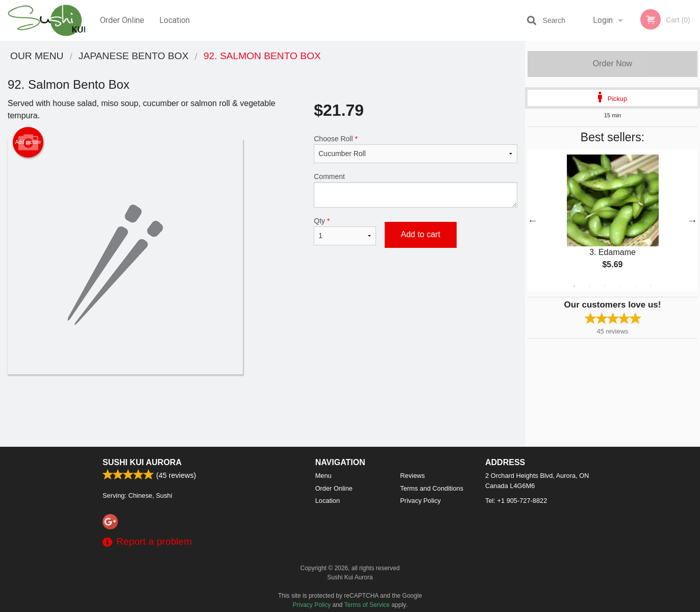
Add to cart (421, 234)
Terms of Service (367, 605)
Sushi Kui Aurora (142, 462)
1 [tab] (574, 286)
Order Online (122, 20)
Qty (345, 231)
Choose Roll (416, 149)
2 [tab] (590, 286)
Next (692, 220)
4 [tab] (620, 286)
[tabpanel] (612, 220)
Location (174, 20)
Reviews (412, 476)
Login (603, 20)
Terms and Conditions (432, 488)
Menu (323, 476)
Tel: (516, 501)
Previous (533, 220)
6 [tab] (651, 286)
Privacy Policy (420, 501)
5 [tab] (636, 286)
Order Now (612, 63)
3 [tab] (605, 286)
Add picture (28, 142)
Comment (416, 190)
